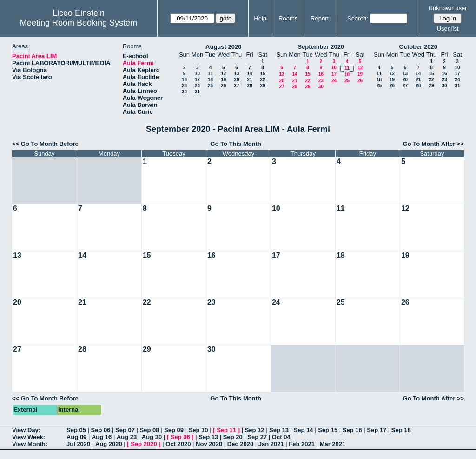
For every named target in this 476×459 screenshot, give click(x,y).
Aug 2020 (109, 444)
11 (210, 74)
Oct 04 (281, 437)
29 (262, 86)
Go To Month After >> (433, 144)
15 (262, 74)
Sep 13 (279, 430)
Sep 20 (233, 437)
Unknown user (448, 8)
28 (249, 86)
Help (260, 18)
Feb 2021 (302, 444)
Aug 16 (102, 437)
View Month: (30, 444)
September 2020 (321, 47)
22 (262, 80)
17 (197, 80)
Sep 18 (401, 430)
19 (223, 80)
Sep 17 (377, 430)
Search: (358, 18)
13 (236, 74)
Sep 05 (76, 430)
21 (249, 80)
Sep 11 (226, 430)
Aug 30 (152, 437)
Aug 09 (76, 437)
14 (249, 74)
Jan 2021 (271, 444)
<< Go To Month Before (45, 144)
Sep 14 (304, 430)
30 (184, 92)
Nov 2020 (209, 444)
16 (184, 80)
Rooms (288, 18)
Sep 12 (255, 430)
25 (210, 86)
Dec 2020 (240, 444)
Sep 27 (257, 437)
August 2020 (223, 47)
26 (223, 86)
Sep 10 (198, 430)
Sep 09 (174, 430)
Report (320, 18)
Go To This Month (236, 144)
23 (184, 86)
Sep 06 (101, 430)
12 (223, 74)
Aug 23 (127, 437)
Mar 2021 (333, 444)
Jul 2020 (78, 444)
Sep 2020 (144, 444)
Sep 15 (328, 430)
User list (448, 29)
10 (197, 74)
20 (236, 80)
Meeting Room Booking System (79, 23)
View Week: (29, 437)
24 (197, 86)
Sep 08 (150, 430)
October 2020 (418, 47)
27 (236, 86)
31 (197, 92)
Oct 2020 (178, 444)
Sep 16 (352, 430)
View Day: (26, 430)
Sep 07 (125, 430)
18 (210, 80)
